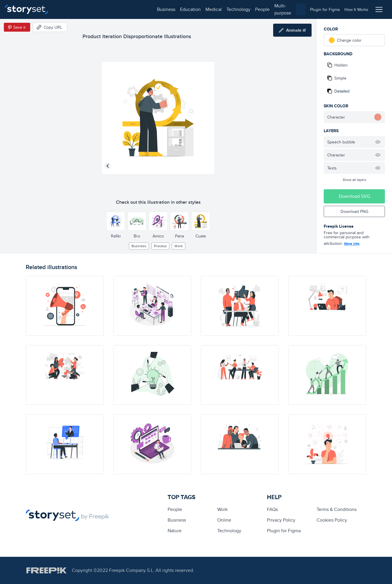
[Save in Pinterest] (17, 27)
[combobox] (257, 9)
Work (179, 246)
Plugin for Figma (284, 531)
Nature (175, 531)
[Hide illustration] (378, 142)
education (91, 9)
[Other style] (116, 221)
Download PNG (354, 211)
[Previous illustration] (108, 166)
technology (139, 9)
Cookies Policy (332, 520)
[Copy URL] (50, 27)
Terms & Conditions (337, 509)
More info (352, 244)
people (163, 9)
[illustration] (65, 306)
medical (114, 9)
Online (224, 520)
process (160, 246)
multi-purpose (189, 9)
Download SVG (354, 196)
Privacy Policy (281, 520)
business (67, 9)
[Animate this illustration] (292, 30)
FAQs (272, 509)
